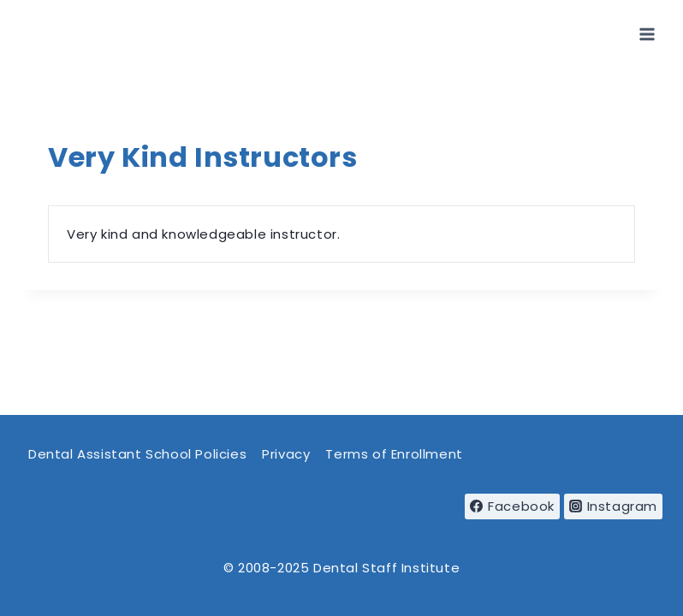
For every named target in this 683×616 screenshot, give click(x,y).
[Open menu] (647, 34)
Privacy (286, 454)
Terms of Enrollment (394, 454)
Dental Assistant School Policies (137, 454)
